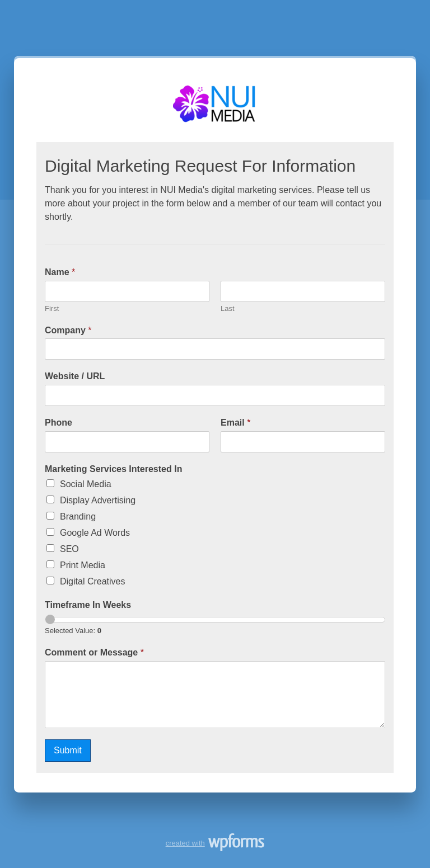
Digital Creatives (92, 581)
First (52, 308)
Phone (59, 423)
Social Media (86, 484)
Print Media (83, 565)
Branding (78, 516)
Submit (68, 750)
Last (228, 308)
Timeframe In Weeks (88, 605)
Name (60, 272)
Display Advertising (98, 500)
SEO (69, 549)
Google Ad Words (95, 533)
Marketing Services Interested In (113, 469)
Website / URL (75, 376)
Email (235, 423)
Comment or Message (94, 652)
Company (68, 330)
